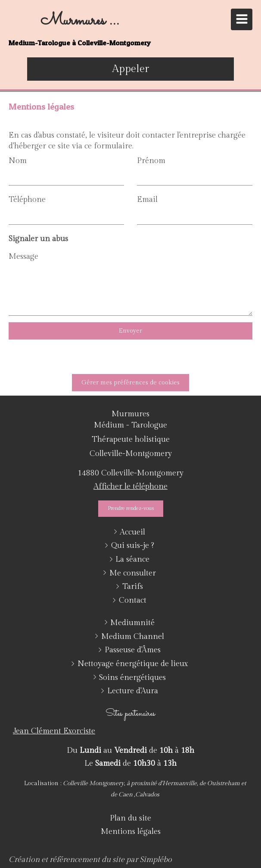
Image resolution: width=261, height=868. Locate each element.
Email (147, 200)
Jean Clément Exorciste (54, 731)
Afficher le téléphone (130, 486)
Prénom (151, 161)
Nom (18, 161)
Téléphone (27, 200)
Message (23, 256)
